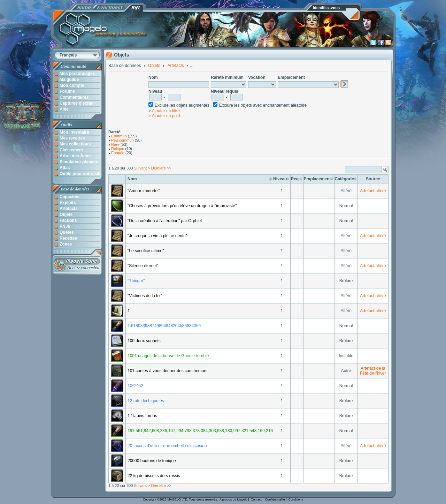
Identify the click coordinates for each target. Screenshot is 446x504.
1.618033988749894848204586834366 (164, 326)
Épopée (118, 153)
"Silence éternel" (143, 266)
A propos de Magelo (233, 499)
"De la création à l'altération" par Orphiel (165, 221)
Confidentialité (275, 499)
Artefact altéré (373, 191)
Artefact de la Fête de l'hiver (373, 371)
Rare (115, 144)
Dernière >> (161, 168)
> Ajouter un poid (164, 116)
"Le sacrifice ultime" (146, 251)
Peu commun (122, 140)
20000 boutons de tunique (152, 461)
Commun (119, 136)
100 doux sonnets (144, 341)
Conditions (296, 499)
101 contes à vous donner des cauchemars (167, 371)
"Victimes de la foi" (145, 296)
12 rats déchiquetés (146, 401)
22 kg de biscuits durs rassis (154, 476)
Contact (256, 499)
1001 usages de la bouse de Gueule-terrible (168, 356)
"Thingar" (136, 281)
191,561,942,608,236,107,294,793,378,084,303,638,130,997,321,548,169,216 (200, 431)
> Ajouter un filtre (164, 111)
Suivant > (142, 168)
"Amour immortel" (144, 191)
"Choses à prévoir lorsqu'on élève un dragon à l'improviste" (182, 206)
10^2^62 (135, 386)
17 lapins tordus (142, 416)
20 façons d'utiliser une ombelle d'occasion (167, 446)
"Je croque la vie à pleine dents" (157, 236)
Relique (118, 149)
